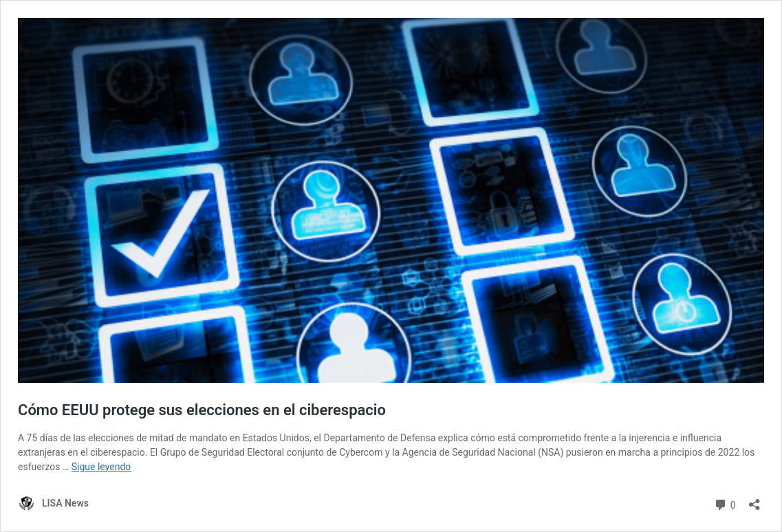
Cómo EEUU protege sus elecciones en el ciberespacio (202, 410)
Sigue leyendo (101, 467)
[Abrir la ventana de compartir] (754, 500)
